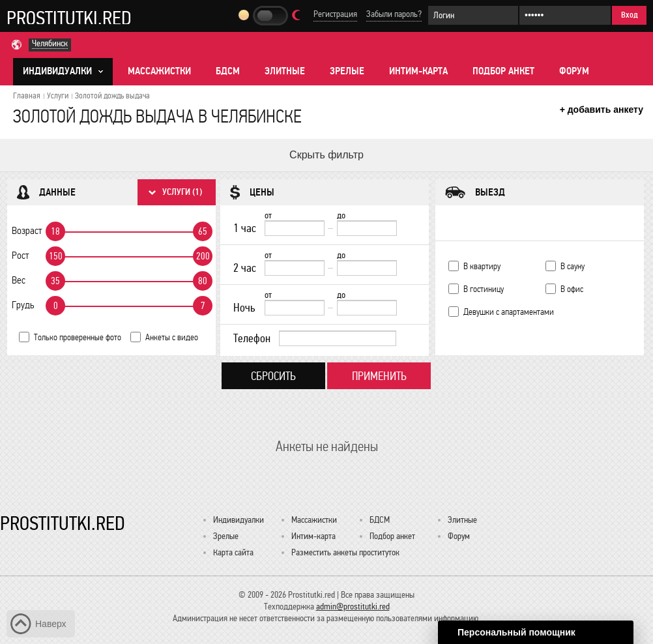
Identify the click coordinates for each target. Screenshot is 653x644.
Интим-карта (418, 71)
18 (55, 231)
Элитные (285, 71)
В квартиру (482, 266)
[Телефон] (338, 338)
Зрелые (347, 71)
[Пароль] (565, 15)
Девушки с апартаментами (509, 312)
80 (203, 281)
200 (203, 256)
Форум (574, 71)
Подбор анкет (503, 71)
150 (56, 256)
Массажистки (159, 71)
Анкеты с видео (172, 337)
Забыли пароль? (394, 14)
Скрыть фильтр (326, 155)
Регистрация (335, 14)
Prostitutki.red (69, 18)
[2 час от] (295, 268)
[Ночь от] (295, 308)
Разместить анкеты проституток (345, 552)
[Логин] (473, 15)
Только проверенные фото (78, 337)
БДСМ (228, 71)
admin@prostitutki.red (353, 607)
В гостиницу (484, 289)
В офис (572, 289)
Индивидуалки (239, 520)
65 (203, 231)
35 (55, 281)
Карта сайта (233, 552)
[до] (367, 228)
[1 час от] (295, 228)
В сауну (573, 266)
